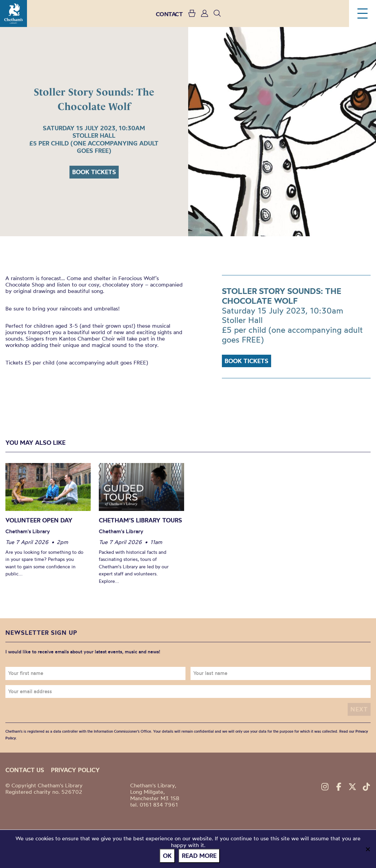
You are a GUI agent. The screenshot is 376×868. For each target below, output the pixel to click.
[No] (368, 849)
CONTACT (169, 14)
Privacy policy (75, 770)
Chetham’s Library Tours (140, 520)
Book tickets (94, 172)
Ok (167, 856)
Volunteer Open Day (39, 520)
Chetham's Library (13, 13)
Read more (199, 856)
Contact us (25, 770)
